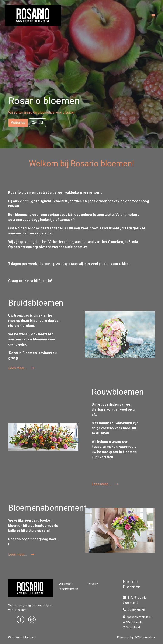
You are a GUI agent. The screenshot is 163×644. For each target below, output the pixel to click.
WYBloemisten (145, 637)
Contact (37, 123)
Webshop (18, 123)
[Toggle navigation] (153, 16)
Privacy (93, 584)
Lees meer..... (105, 484)
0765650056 (134, 610)
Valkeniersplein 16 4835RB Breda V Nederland (138, 622)
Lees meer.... (21, 368)
